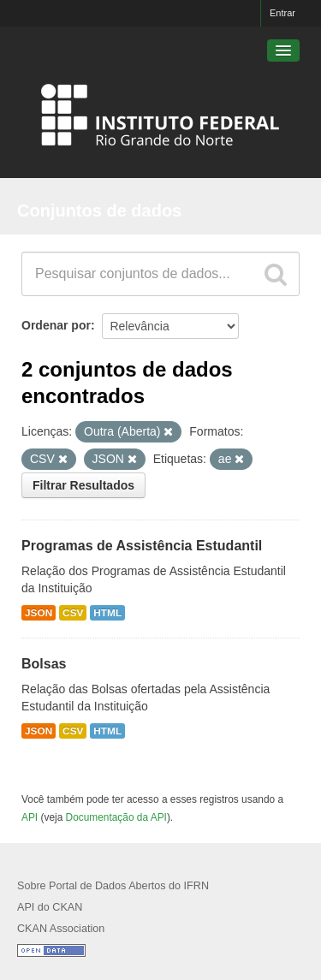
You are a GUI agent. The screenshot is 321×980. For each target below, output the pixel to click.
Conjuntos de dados (99, 211)
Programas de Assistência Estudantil (142, 546)
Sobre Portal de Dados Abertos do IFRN (113, 886)
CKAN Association (61, 929)
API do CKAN (50, 907)
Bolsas (44, 664)
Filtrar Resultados (83, 485)
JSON (39, 613)
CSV (73, 613)
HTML (107, 613)
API (30, 817)
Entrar (282, 13)
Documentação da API (116, 817)
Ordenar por (56, 325)
